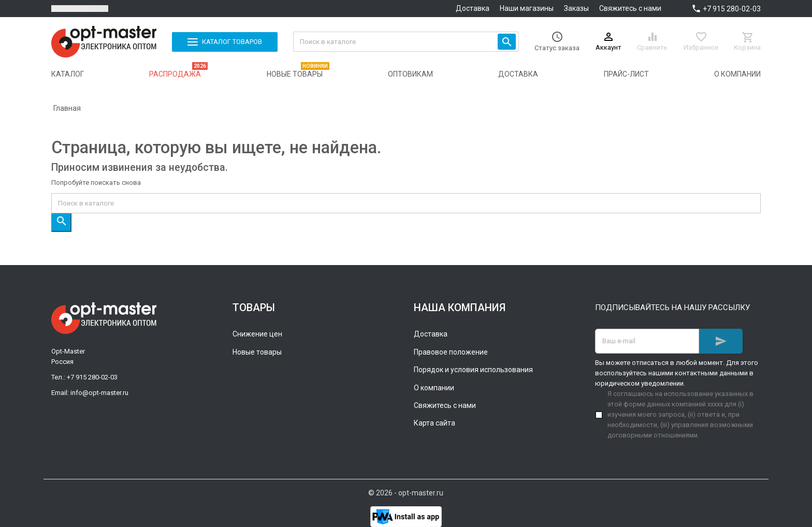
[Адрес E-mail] (647, 341)
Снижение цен (257, 334)
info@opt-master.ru (99, 393)
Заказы (576, 8)
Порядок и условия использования (473, 370)
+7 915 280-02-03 (732, 9)
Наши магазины (527, 8)
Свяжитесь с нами (630, 8)
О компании (434, 388)
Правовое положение (451, 352)
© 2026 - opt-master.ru (406, 493)
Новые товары (257, 352)
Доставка (473, 8)
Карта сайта (434, 423)
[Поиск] (406, 42)
